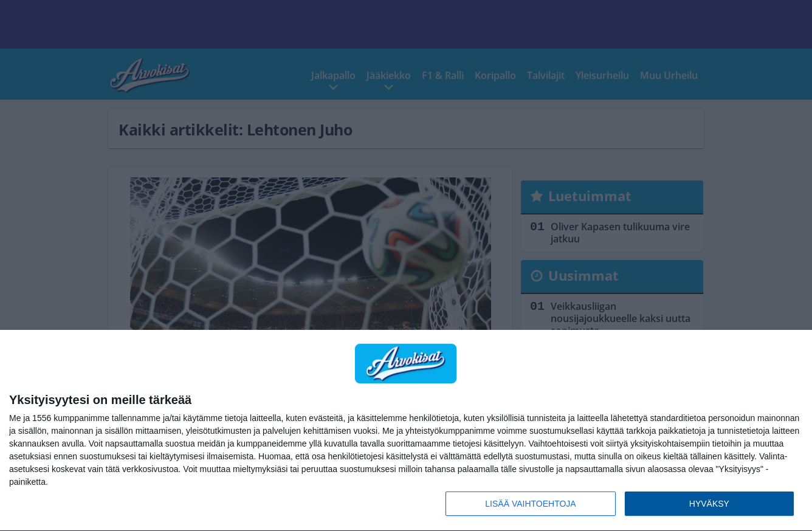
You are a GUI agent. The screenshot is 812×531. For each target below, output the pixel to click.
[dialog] (406, 431)
